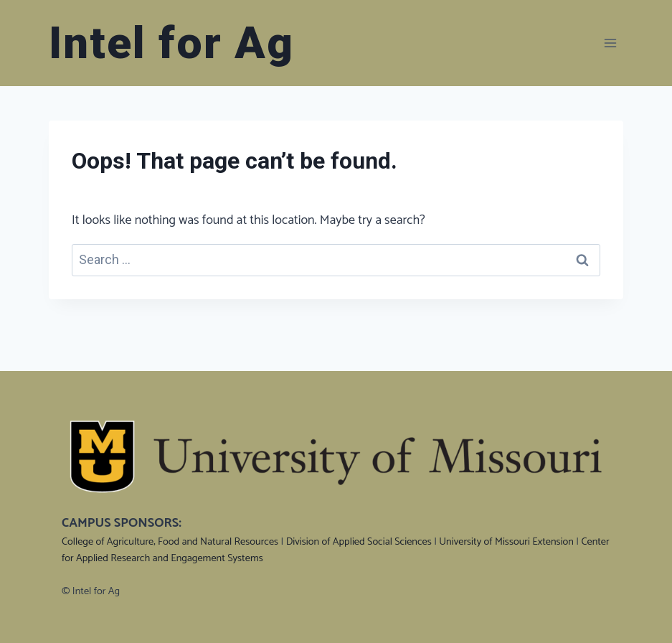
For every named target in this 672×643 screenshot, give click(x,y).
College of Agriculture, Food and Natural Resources (170, 542)
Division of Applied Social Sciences (359, 542)
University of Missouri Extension (506, 542)
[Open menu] (610, 43)
